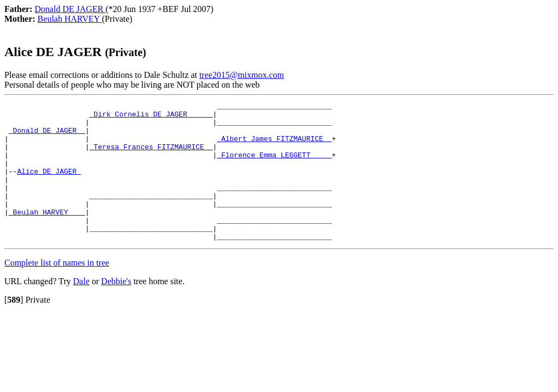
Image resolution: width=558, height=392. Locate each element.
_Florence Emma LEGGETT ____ (274, 166)
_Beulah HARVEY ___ (47, 235)
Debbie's (116, 309)
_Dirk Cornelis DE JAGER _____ (151, 117)
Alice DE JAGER (49, 186)
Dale (81, 309)
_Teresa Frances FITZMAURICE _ (151, 156)
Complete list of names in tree (57, 290)
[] (14, 327)
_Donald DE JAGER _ (47, 137)
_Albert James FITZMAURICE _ (274, 146)
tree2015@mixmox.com (242, 75)
